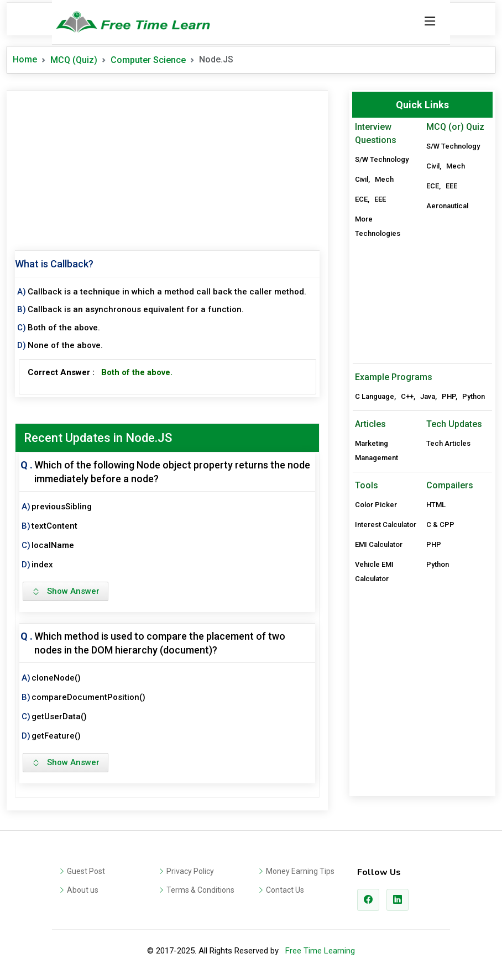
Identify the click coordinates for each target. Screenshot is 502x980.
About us (83, 890)
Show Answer (66, 591)
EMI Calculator (379, 544)
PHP (449, 396)
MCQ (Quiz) (74, 60)
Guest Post (86, 871)
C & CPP (440, 525)
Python (474, 396)
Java (428, 396)
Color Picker (376, 505)
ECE (361, 199)
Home (25, 59)
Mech (384, 179)
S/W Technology (382, 159)
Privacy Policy (190, 871)
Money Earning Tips (300, 871)
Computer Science (148, 60)
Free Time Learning (320, 951)
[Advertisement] (167, 168)
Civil (362, 179)
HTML (436, 505)
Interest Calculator (386, 525)
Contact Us (285, 890)
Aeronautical (447, 206)
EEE (380, 199)
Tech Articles (448, 443)
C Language (375, 396)
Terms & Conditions (200, 890)
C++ (407, 396)
